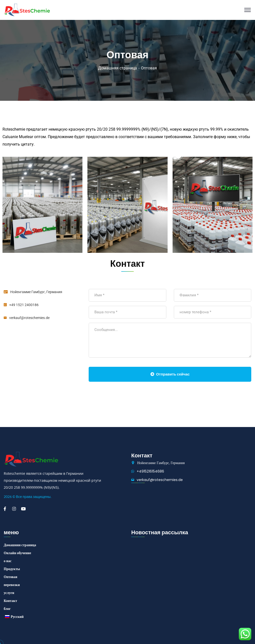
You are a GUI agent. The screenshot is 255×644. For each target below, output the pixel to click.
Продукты (12, 569)
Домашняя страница (118, 68)
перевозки (12, 585)
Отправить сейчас (170, 374)
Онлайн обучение (17, 553)
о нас (8, 561)
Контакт (10, 601)
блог (7, 609)
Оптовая (10, 577)
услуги (9, 593)
